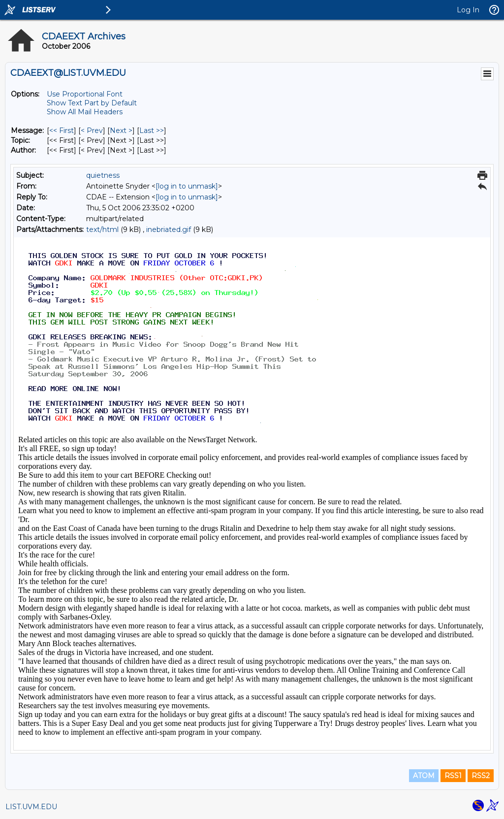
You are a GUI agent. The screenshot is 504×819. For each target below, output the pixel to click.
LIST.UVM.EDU (31, 807)
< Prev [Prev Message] (92, 131)
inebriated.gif (169, 229)
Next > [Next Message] (121, 131)
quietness (103, 175)
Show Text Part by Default (92, 103)
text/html (102, 229)
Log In (468, 10)
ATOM (424, 776)
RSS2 (481, 776)
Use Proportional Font (85, 94)
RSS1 (453, 776)
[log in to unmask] (187, 186)
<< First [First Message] (62, 131)
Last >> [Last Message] (152, 131)
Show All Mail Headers (85, 112)
